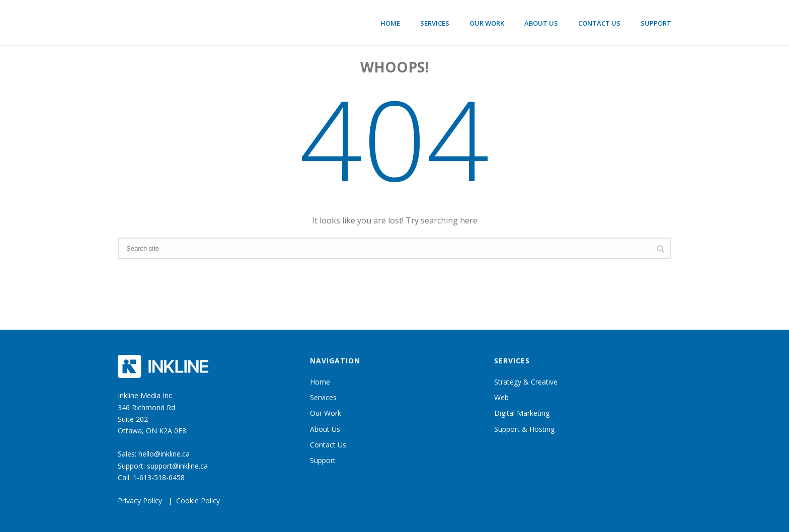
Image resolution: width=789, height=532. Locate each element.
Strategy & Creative (526, 382)
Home (390, 23)
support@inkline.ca (177, 466)
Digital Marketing (522, 413)
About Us (541, 23)
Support (656, 23)
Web (501, 397)
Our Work (487, 23)
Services (435, 23)
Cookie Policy (198, 501)
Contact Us (599, 23)
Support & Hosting (524, 429)
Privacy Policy (140, 501)
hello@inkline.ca (164, 454)
